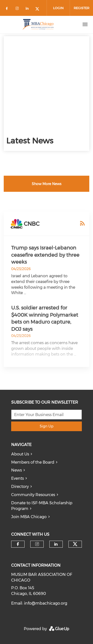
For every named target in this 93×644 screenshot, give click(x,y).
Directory (20, 487)
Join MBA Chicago (29, 517)
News (16, 470)
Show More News (46, 184)
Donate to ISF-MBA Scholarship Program (42, 506)
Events (17, 478)
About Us (20, 454)
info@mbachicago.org (46, 603)
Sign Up (46, 426)
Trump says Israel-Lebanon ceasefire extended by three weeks (45, 255)
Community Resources (33, 495)
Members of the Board (33, 462)
